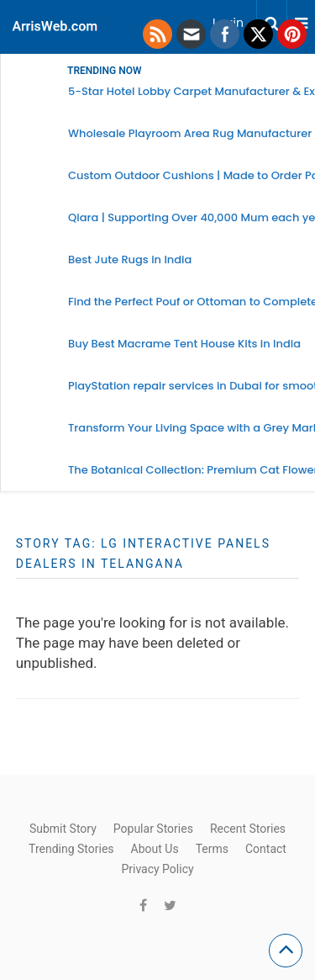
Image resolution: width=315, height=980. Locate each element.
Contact (266, 849)
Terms (212, 849)
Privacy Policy (157, 869)
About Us (155, 849)
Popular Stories (153, 829)
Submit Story (63, 829)
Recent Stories (248, 829)
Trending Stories (71, 849)
